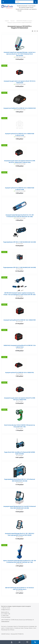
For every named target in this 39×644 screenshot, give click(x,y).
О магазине (10, 626)
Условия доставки (19, 628)
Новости (16, 626)
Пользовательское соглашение (26, 626)
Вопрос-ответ (33, 628)
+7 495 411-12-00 (5, 608)
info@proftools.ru (6, 610)
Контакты (4, 626)
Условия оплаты (9, 628)
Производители (5, 630)
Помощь (26, 628)
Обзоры (12, 630)
